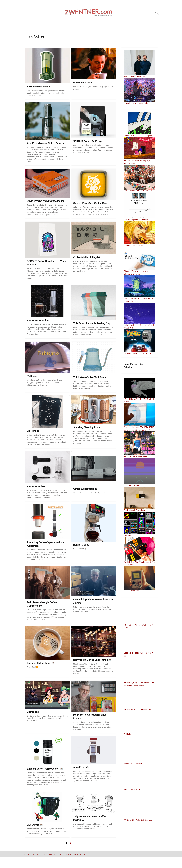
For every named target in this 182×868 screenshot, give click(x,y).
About (26, 855)
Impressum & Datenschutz (75, 855)
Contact (35, 855)
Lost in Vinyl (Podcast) (51, 855)
